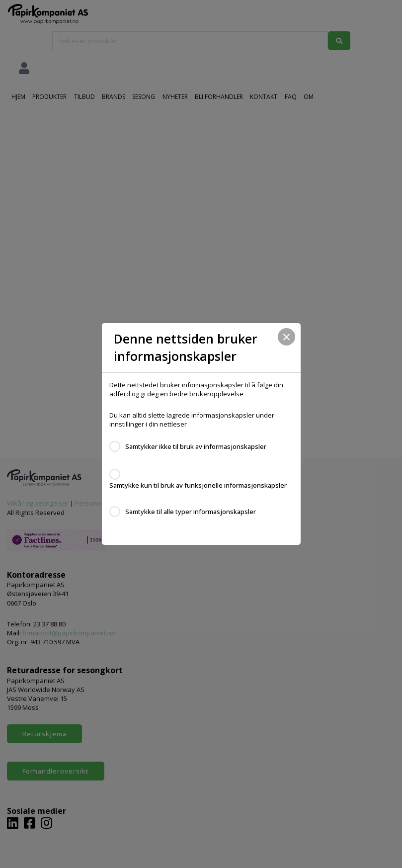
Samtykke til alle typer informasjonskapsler (191, 512)
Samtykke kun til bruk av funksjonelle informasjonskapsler (198, 485)
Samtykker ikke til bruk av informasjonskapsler (196, 446)
